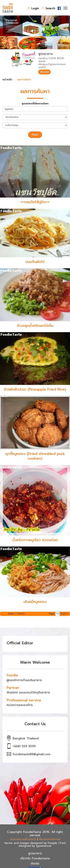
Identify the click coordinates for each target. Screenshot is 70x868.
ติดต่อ (35, 864)
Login (33, 8)
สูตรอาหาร (35, 853)
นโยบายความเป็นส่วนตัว (23, 839)
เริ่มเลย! (44, 72)
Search (48, 8)
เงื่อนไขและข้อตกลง (49, 839)
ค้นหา (35, 135)
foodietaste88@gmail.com (32, 754)
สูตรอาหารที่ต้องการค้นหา (35, 104)
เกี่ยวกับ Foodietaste (35, 858)
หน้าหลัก (7, 80)
